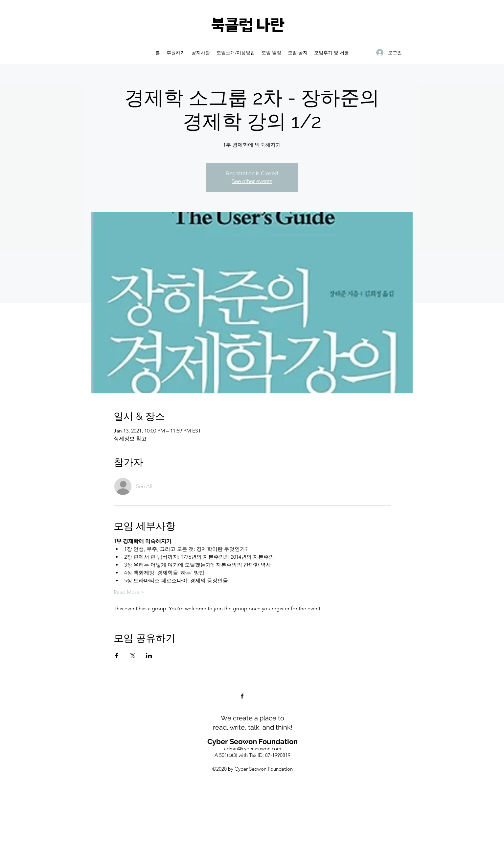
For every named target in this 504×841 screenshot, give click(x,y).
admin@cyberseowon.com (253, 748)
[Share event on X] (133, 656)
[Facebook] (242, 696)
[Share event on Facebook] (117, 656)
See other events (252, 181)
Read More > (129, 592)
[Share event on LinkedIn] (149, 656)
